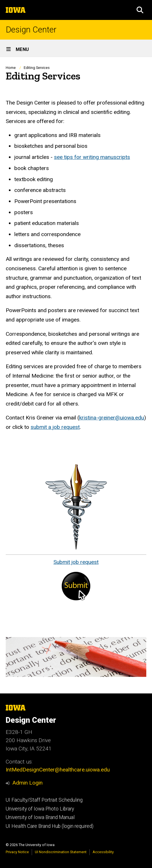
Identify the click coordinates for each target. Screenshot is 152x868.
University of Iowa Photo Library (40, 809)
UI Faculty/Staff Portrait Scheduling (44, 800)
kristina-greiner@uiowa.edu (112, 418)
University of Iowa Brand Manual (40, 817)
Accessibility (103, 852)
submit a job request (55, 427)
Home (11, 68)
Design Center (31, 30)
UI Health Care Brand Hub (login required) (50, 826)
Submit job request (76, 562)
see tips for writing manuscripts (92, 157)
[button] (140, 10)
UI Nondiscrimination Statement (61, 852)
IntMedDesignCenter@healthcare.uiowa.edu (58, 770)
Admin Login (27, 783)
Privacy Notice (17, 852)
